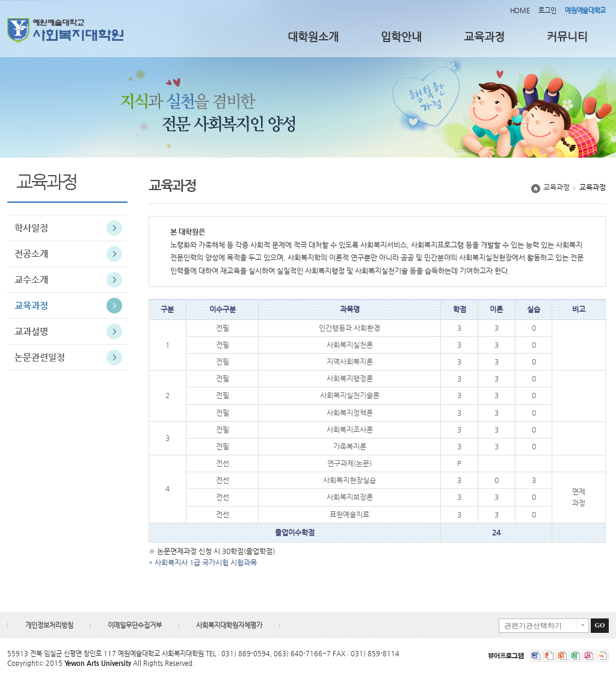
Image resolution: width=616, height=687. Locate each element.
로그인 (547, 11)
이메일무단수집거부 (135, 625)
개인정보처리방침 (49, 625)
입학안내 (401, 36)
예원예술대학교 (585, 11)
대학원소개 (313, 36)
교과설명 (31, 331)
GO (599, 625)
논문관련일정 (40, 357)
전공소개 (31, 254)
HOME (520, 11)
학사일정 (31, 228)
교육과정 (484, 36)
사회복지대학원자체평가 (229, 625)
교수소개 (31, 279)
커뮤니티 (567, 36)
